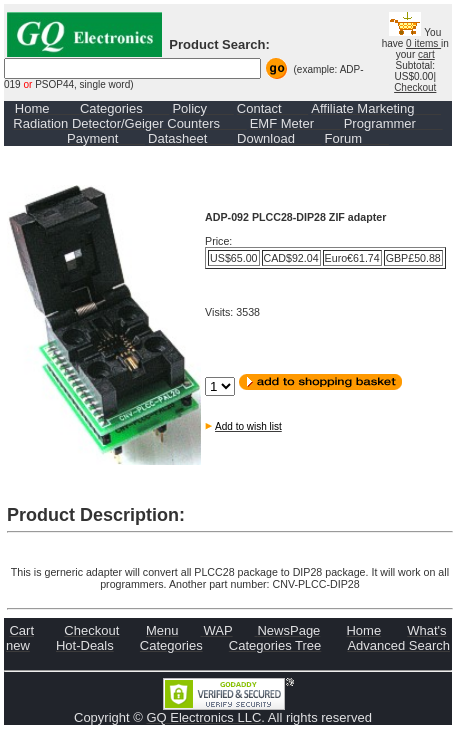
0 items (423, 43)
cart (426, 54)
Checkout (415, 87)
